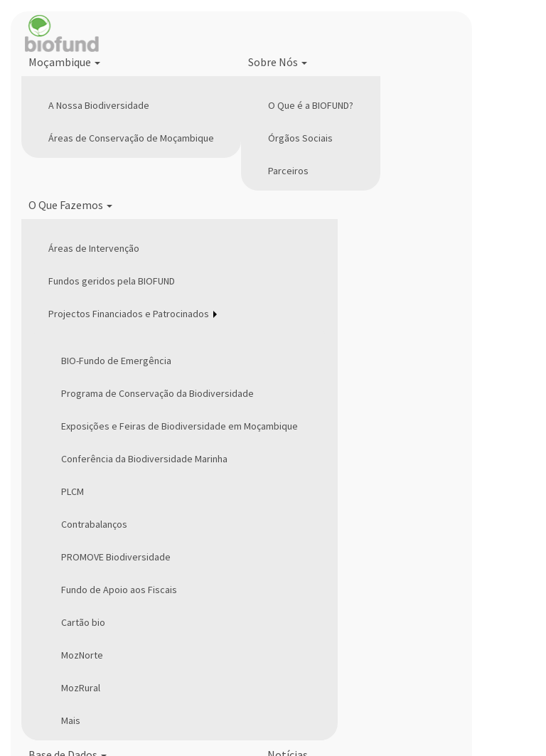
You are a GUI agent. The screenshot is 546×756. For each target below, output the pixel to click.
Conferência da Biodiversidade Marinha (144, 459)
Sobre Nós (278, 62)
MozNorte (82, 655)
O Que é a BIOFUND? (311, 105)
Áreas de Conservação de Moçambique (131, 138)
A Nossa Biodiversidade (99, 105)
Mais (71, 720)
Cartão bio (83, 622)
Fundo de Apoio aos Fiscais (119, 590)
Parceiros (288, 171)
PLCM (73, 491)
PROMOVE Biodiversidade (116, 557)
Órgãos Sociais (300, 138)
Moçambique (64, 62)
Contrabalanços (94, 524)
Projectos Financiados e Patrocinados (129, 314)
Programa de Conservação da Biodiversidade (157, 393)
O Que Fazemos (70, 205)
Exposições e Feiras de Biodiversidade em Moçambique (180, 426)
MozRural (81, 688)
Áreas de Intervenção (94, 248)
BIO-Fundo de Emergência (116, 361)
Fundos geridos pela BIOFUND (112, 281)
